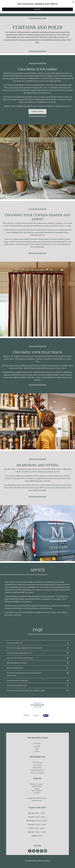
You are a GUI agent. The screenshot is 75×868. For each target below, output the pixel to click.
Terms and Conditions (38, 773)
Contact (37, 751)
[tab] (37, 643)
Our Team (37, 746)
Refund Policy (38, 768)
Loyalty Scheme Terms (38, 770)
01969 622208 (37, 800)
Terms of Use (37, 765)
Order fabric (38, 111)
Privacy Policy (37, 763)
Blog (37, 749)
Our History (37, 743)
